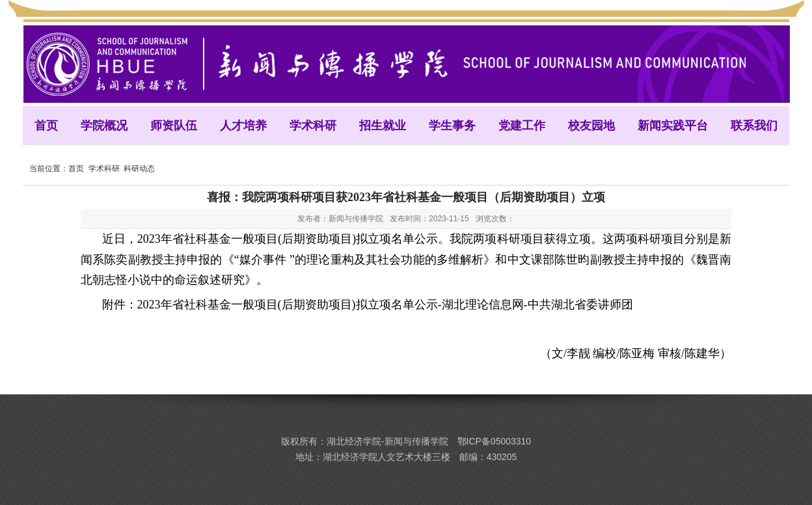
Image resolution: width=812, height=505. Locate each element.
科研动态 (139, 169)
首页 (76, 169)
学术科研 (104, 169)
